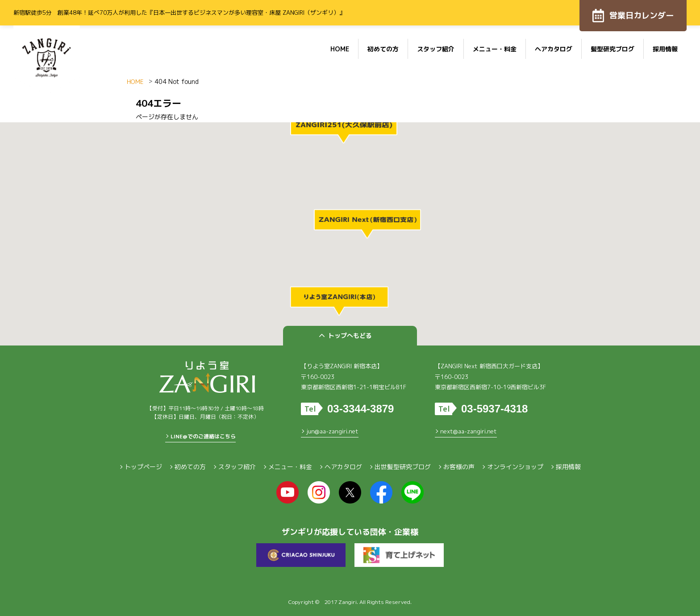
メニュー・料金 (495, 49)
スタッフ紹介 (436, 49)
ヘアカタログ (554, 49)
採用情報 (665, 49)
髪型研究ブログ (612, 49)
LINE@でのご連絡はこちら (203, 436)
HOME (340, 49)
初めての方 (383, 49)
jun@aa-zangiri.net (332, 431)
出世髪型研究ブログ (403, 467)
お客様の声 (459, 467)
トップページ (143, 467)
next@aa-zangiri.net (469, 431)
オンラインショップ (515, 467)
